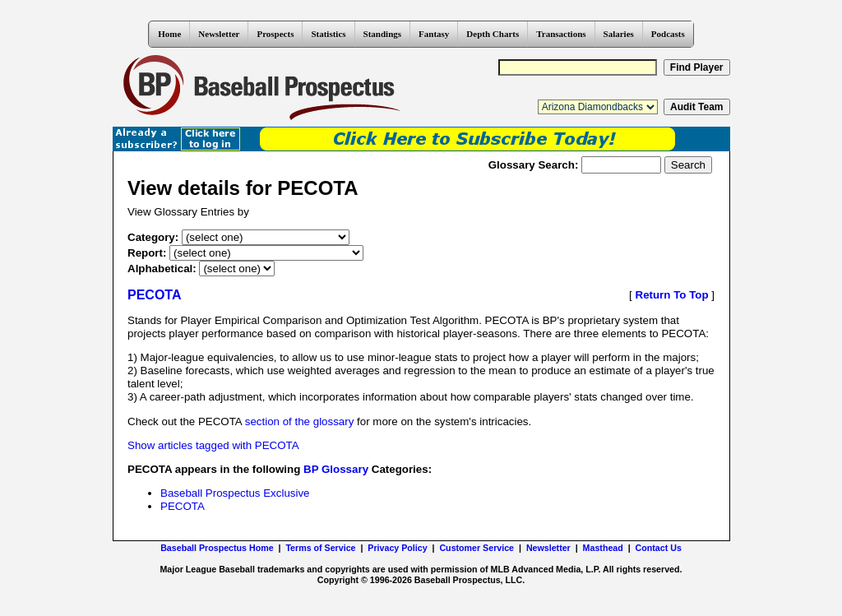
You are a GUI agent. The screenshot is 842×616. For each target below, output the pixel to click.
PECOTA (183, 506)
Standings (382, 34)
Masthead (603, 548)
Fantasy (434, 34)
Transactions (561, 34)
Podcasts (668, 34)
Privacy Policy (397, 548)
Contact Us (659, 548)
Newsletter (219, 34)
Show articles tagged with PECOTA (213, 445)
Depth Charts (493, 34)
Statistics (328, 34)
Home (169, 34)
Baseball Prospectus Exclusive (235, 493)
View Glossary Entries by (188, 212)
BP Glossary (336, 469)
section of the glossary (300, 421)
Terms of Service (320, 548)
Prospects (275, 34)
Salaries (619, 34)
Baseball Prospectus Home (217, 548)
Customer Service (477, 548)
